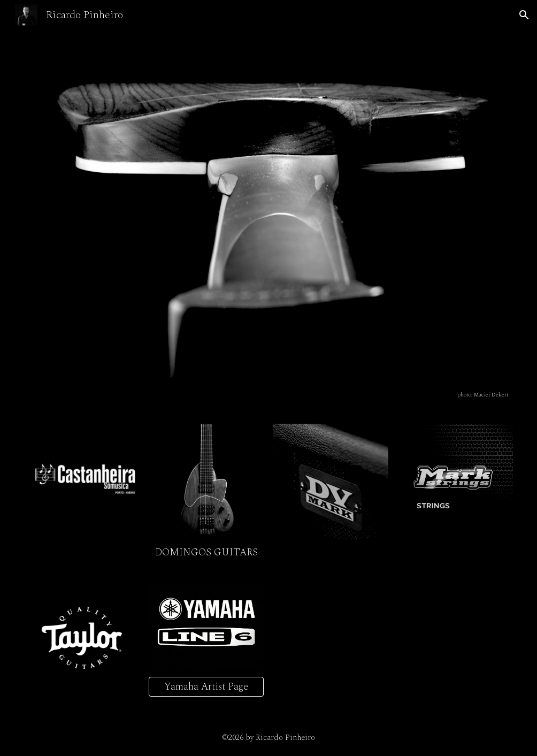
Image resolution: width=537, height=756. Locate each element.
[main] (269, 394)
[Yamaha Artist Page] (206, 686)
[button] (524, 15)
